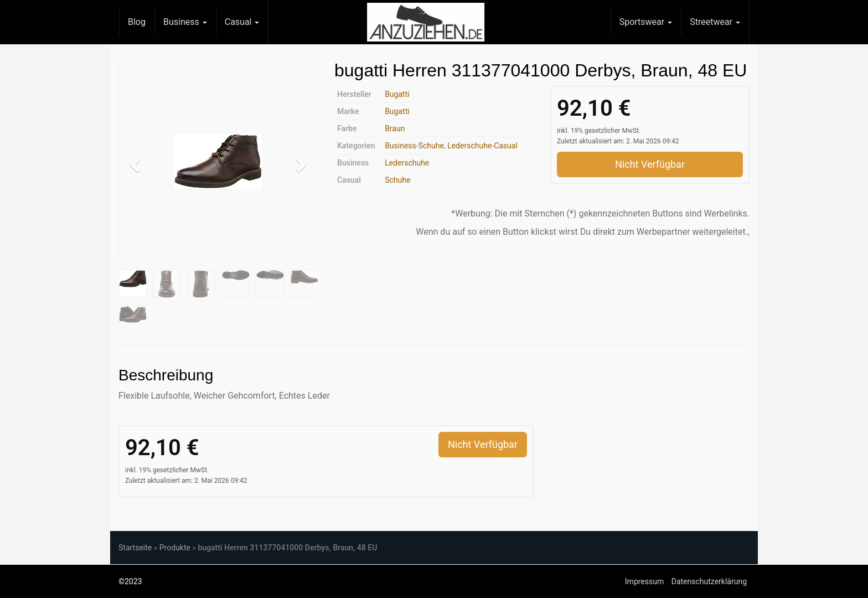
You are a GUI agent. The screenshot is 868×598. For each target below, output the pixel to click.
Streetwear (715, 22)
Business (185, 22)
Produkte (175, 548)
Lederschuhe (407, 163)
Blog (137, 22)
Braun (395, 128)
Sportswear (646, 22)
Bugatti (397, 94)
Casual (242, 22)
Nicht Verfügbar (650, 164)
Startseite (135, 548)
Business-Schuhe (414, 146)
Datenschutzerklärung (709, 581)
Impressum (644, 581)
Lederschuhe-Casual (482, 146)
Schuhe (397, 180)
